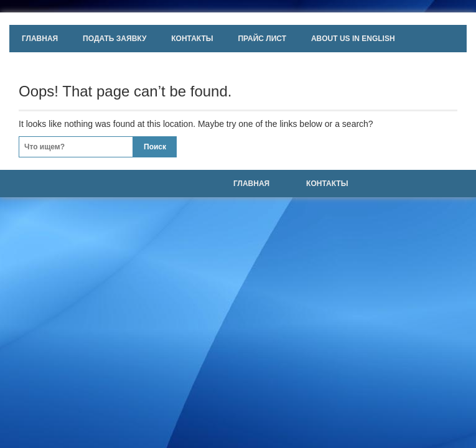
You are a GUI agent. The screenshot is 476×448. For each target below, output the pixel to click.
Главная (40, 39)
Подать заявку (114, 39)
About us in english (353, 39)
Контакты (192, 39)
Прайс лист (262, 39)
